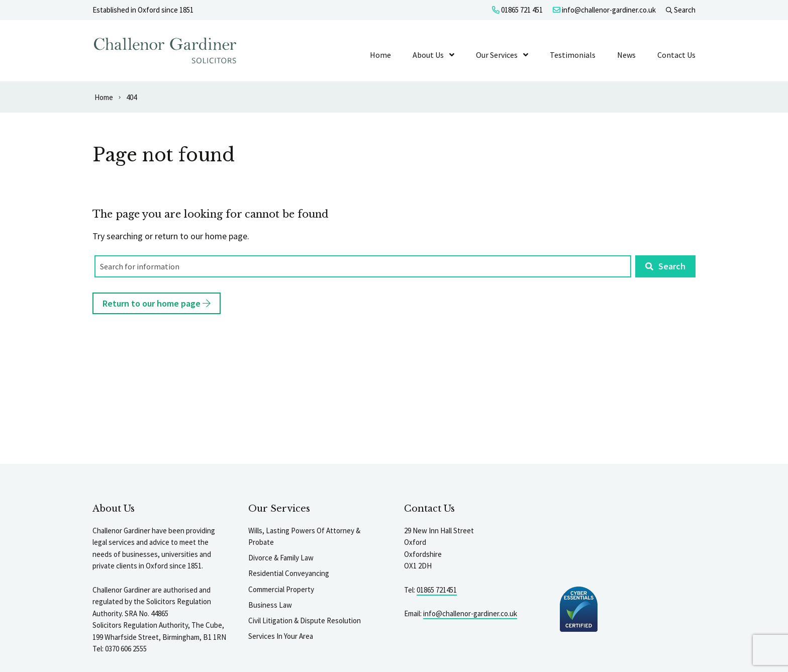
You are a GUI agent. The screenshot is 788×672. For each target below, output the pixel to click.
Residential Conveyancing (289, 573)
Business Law (270, 605)
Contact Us (676, 55)
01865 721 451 (517, 10)
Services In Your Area (281, 636)
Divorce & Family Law (281, 558)
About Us (428, 55)
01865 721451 (437, 590)
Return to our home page (157, 303)
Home (380, 55)
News (626, 55)
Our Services (497, 55)
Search (681, 10)
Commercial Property (281, 589)
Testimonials (573, 55)
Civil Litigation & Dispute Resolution (305, 620)
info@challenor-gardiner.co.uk (604, 10)
